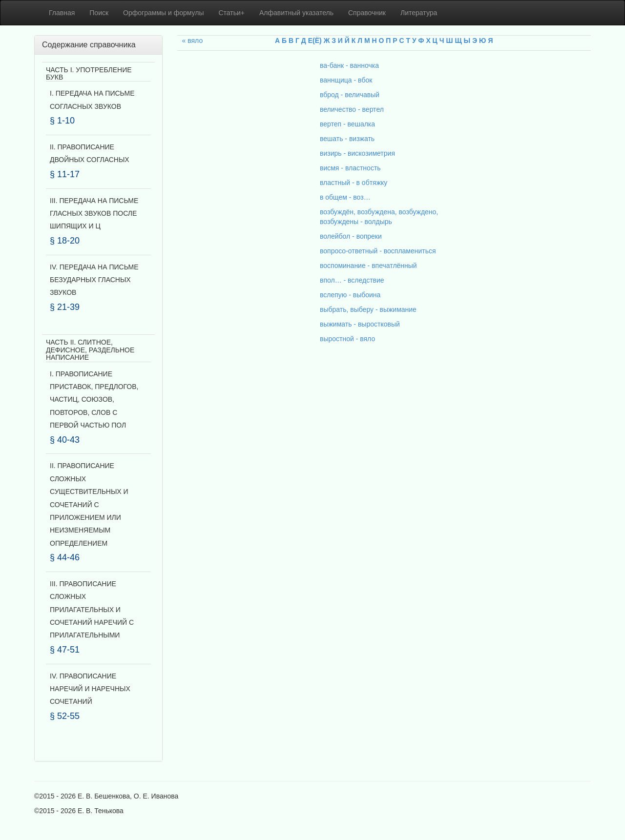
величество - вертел (352, 109)
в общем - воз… (345, 197)
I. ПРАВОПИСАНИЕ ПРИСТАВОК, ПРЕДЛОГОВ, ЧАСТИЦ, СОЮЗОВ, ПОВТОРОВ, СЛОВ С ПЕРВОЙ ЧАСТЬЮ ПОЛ (94, 400)
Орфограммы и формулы (163, 13)
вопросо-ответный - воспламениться (378, 251)
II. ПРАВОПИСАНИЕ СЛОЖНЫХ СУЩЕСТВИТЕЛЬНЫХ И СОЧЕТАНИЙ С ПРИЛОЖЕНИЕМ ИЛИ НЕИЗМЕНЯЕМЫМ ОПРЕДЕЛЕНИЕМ (89, 504)
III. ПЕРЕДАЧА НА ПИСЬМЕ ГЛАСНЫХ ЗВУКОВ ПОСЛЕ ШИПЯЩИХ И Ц (94, 214)
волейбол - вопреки (351, 236)
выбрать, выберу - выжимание (368, 309)
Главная (62, 13)
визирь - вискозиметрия (357, 153)
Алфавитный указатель (296, 13)
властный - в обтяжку (354, 183)
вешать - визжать (347, 139)
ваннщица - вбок (346, 80)
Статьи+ (231, 13)
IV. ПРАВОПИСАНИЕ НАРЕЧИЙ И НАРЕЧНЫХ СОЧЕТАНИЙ (90, 689)
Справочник (367, 13)
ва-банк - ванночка (349, 65)
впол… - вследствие (352, 280)
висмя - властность (350, 168)
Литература (419, 13)
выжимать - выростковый (360, 324)
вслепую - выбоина (350, 295)
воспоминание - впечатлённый (368, 266)
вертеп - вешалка (347, 124)
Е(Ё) (315, 41)
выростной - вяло (347, 339)
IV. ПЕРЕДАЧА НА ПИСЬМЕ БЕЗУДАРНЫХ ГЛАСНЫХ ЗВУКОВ (94, 280)
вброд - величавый (350, 95)
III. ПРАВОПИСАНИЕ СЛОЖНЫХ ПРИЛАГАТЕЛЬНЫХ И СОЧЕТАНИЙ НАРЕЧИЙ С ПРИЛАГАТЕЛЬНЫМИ (92, 610)
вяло (195, 41)
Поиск (99, 13)
